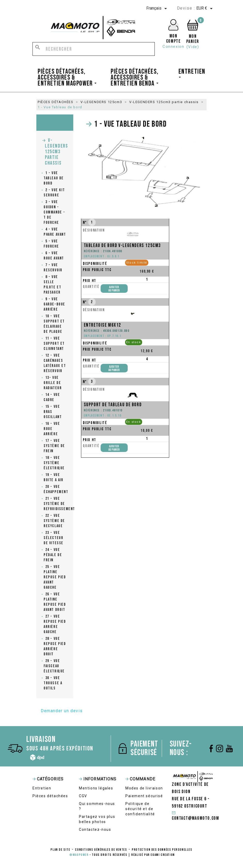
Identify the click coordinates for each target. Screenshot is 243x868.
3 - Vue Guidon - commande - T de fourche (54, 212)
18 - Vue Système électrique (54, 463)
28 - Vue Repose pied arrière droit (55, 646)
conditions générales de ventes (101, 850)
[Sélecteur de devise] (205, 9)
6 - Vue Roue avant (54, 256)
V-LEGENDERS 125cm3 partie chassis (56, 152)
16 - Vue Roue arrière (52, 429)
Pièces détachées (50, 796)
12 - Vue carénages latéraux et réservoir (55, 363)
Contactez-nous (95, 829)
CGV (83, 796)
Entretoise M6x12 (103, 325)
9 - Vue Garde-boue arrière (54, 304)
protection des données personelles (162, 850)
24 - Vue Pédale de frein (53, 555)
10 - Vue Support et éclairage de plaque (54, 324)
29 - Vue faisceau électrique (54, 666)
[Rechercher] (94, 49)
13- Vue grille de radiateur (53, 383)
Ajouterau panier (114, 289)
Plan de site (60, 850)
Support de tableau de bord (113, 405)
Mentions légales (96, 788)
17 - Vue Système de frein (54, 446)
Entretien (42, 788)
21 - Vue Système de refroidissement (55, 504)
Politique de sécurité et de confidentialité (140, 809)
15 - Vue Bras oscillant (53, 412)
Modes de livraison (144, 788)
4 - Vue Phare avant (55, 232)
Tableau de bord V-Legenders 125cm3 (122, 246)
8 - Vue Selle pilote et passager (52, 285)
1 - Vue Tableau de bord (54, 178)
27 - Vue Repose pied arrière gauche (55, 624)
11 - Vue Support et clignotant (54, 344)
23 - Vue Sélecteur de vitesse (54, 538)
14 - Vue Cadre (52, 397)
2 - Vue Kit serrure (54, 193)
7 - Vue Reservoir (53, 268)
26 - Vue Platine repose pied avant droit (55, 602)
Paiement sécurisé (144, 796)
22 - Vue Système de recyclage (54, 521)
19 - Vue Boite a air (54, 477)
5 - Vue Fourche (51, 244)
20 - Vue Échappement (55, 489)
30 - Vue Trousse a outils (53, 683)
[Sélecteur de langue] (157, 9)
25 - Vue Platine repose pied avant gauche (55, 577)
